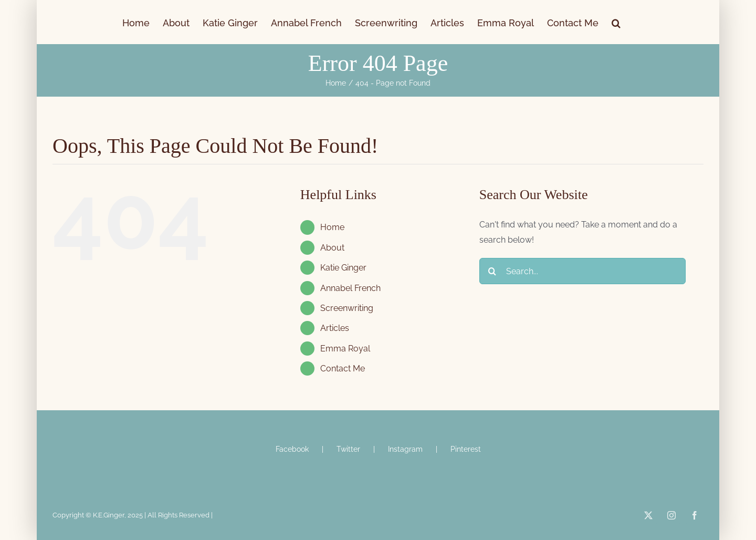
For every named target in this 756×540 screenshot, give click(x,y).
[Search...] (582, 271)
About (332, 248)
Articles (335, 328)
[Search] (492, 271)
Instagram (405, 449)
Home (332, 227)
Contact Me (343, 368)
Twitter (348, 449)
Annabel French (350, 288)
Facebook (292, 449)
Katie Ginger (343, 268)
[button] (616, 22)
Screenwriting (347, 308)
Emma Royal (345, 349)
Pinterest (466, 449)
